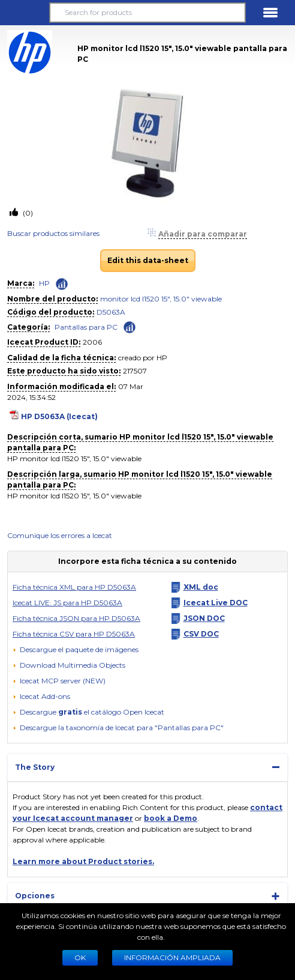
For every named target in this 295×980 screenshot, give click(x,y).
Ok (80, 957)
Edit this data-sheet (148, 260)
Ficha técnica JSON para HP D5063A (76, 618)
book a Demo (171, 818)
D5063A (111, 312)
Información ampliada (172, 957)
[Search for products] (147, 13)
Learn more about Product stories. (83, 861)
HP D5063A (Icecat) (59, 416)
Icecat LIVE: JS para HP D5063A (67, 603)
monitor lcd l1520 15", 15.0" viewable (161, 299)
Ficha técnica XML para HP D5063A (74, 587)
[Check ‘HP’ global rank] (62, 284)
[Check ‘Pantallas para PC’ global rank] (130, 326)
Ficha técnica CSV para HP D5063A (74, 634)
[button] (25, 13)
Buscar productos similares (53, 233)
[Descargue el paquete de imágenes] (76, 650)
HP (44, 283)
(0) (27, 213)
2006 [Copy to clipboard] (92, 342)
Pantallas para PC (86, 327)
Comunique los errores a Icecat (60, 535)
